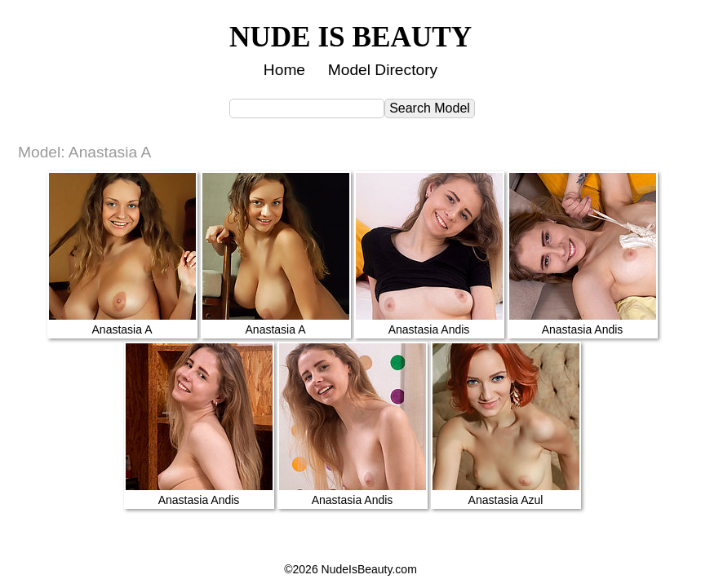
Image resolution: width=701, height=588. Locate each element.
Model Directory (383, 70)
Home (284, 70)
